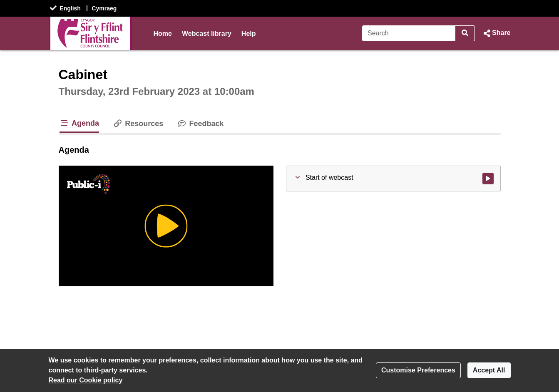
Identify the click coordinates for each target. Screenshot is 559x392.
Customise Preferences (418, 370)
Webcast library (207, 33)
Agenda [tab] (80, 123)
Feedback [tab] (200, 124)
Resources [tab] (138, 124)
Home (163, 33)
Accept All (489, 370)
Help (249, 33)
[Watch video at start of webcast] (488, 179)
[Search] (409, 33)
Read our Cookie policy (86, 380)
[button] (496, 33)
